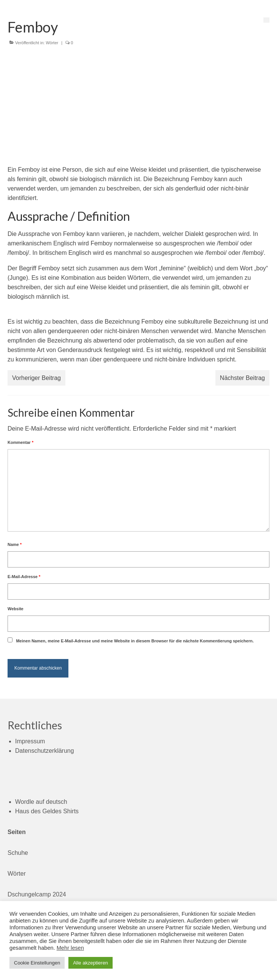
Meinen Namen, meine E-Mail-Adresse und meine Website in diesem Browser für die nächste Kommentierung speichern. (135, 641)
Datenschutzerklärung (45, 751)
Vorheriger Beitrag (36, 378)
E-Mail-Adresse (24, 577)
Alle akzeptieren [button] (91, 963)
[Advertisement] (138, 108)
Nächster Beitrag (242, 378)
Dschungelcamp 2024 (37, 894)
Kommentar (20, 442)
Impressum (30, 741)
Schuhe (18, 853)
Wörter (52, 43)
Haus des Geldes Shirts (47, 811)
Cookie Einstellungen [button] (37, 963)
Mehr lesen (70, 948)
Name (15, 544)
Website (15, 609)
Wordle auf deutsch (41, 802)
